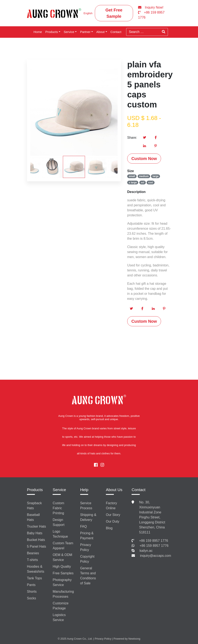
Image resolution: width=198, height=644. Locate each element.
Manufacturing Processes (63, 594)
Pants (31, 585)
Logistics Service (59, 617)
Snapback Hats (34, 506)
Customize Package (61, 606)
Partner (85, 32)
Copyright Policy (87, 559)
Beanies (33, 553)
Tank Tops (34, 578)
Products (52, 32)
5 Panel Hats (37, 546)
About (100, 32)
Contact (116, 32)
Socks (32, 598)
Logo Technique (60, 534)
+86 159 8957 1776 (154, 541)
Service (69, 32)
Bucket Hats (36, 540)
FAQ (84, 526)
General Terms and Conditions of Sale (88, 576)
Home (38, 32)
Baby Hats (35, 533)
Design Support (58, 522)
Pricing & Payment (87, 536)
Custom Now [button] (144, 159)
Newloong (134, 639)
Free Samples (63, 573)
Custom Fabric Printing (58, 508)
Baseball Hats (33, 517)
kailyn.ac (146, 551)
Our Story (113, 515)
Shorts (32, 592)
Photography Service (62, 582)
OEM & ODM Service (62, 557)
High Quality (62, 566)
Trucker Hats (36, 526)
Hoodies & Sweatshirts (36, 569)
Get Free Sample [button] (114, 13)
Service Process (86, 506)
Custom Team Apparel (63, 546)
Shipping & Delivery (88, 517)
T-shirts (32, 560)
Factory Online (111, 506)
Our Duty (113, 521)
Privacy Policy (86, 547)
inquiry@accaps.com (155, 556)
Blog (109, 528)
